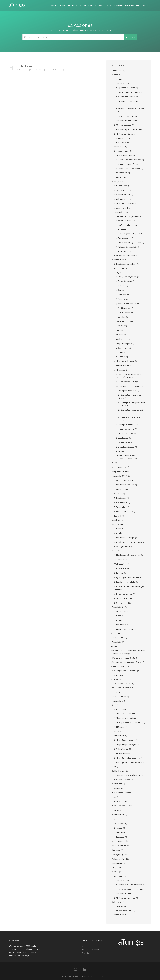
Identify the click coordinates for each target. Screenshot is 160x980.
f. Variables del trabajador (127, 247)
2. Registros (117, 731)
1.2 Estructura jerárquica (125, 718)
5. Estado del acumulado (125, 582)
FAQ (109, 6)
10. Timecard (120, 559)
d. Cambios (121, 290)
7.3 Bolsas (119, 335)
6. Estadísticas (118, 260)
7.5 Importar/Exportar (123, 344)
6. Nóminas (117, 784)
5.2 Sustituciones (121, 251)
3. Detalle (118, 620)
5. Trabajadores (119, 212)
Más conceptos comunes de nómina (126, 662)
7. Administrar (118, 268)
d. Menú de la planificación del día (130, 101)
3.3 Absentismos (121, 749)
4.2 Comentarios (121, 190)
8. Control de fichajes (123, 598)
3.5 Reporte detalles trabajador (127, 758)
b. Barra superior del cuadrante (129, 92)
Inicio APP (118, 516)
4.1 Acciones (24, 66)
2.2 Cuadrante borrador (124, 120)
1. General (122, 229)
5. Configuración (121, 547)
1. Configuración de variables (125, 671)
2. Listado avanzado (123, 568)
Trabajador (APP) (120, 476)
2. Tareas (118, 828)
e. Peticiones (121, 295)
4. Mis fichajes (120, 625)
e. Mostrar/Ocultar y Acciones (129, 243)
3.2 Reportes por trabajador (126, 744)
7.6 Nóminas (120, 370)
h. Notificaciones (123, 308)
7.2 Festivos (119, 330)
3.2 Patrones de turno (123, 155)
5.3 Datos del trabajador (125, 256)
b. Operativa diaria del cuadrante (130, 889)
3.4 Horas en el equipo (124, 753)
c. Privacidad (121, 286)
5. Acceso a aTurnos (121, 801)
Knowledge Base (63, 30)
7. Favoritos (117, 810)
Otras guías (86, 6)
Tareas (113, 797)
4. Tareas (118, 494)
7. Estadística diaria (124, 442)
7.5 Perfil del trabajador (124, 361)
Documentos (116, 633)
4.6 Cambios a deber (123, 208)
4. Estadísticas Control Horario (127, 542)
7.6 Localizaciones (122, 365)
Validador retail (119, 859)
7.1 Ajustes (119, 272)
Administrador (78, 30)
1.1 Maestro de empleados (126, 714)
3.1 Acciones (120, 906)
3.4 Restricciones (121, 177)
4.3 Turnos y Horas (122, 195)
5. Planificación (119, 771)
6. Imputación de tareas (122, 806)
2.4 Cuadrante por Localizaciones (128, 129)
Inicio (54, 6)
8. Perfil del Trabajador (124, 512)
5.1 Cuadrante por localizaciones (128, 775)
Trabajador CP (118, 607)
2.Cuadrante (117, 79)
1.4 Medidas (119, 727)
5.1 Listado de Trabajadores (126, 216)
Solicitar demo (133, 6)
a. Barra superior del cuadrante (129, 885)
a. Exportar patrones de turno (129, 160)
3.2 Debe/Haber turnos (124, 911)
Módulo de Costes (118, 666)
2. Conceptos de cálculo (126, 391)
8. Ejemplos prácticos (125, 447)
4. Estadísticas (118, 915)
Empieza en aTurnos (91, 949)
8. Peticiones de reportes (123, 793)
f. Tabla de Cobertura (125, 116)
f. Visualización (122, 299)
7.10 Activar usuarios (123, 321)
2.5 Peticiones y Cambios (125, 134)
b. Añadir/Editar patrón (126, 164)
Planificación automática (121, 688)
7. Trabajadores (121, 507)
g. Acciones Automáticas (126, 304)
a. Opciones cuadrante (126, 88)
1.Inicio (115, 75)
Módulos (73, 6)
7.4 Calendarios (121, 339)
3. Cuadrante (120, 489)
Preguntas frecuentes (121, 471)
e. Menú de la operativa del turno (130, 109)
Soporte (118, 6)
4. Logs (115, 766)
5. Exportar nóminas (125, 433)
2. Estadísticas (118, 675)
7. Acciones (117, 788)
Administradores (119, 696)
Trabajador (117, 642)
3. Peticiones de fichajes (124, 538)
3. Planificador (118, 147)
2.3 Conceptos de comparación (131, 410)
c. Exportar (121, 357)
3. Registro (117, 902)
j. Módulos (121, 317)
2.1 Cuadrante (120, 84)
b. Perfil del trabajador (125, 225)
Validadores (117, 863)
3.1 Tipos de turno (122, 151)
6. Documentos (121, 503)
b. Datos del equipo (124, 281)
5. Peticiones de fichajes (124, 629)
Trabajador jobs (119, 854)
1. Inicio (116, 872)
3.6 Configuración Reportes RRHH (128, 762)
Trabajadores (118, 701)
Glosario (100, 6)
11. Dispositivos (121, 564)
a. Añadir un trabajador (126, 221)
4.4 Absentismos (121, 199)
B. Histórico (121, 143)
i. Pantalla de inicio (124, 313)
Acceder (147, 6)
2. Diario (118, 616)
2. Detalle (118, 533)
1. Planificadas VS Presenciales (127, 555)
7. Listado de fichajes (123, 594)
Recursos (114, 692)
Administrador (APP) (121, 467)
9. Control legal (121, 603)
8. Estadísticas (118, 815)
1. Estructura (118, 709)
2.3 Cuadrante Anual (123, 125)
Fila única (116, 850)
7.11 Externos (120, 326)
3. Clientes (119, 832)
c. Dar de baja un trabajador (128, 234)
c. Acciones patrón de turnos (128, 169)
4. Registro (92, 30)
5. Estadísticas (120, 498)
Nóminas (114, 679)
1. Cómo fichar (120, 611)
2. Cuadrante (118, 876)
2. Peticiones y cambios (124, 485)
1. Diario (118, 529)
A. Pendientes (122, 138)
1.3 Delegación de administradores (129, 723)
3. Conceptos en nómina (126, 424)
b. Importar (121, 352)
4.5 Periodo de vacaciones (125, 204)
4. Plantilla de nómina (125, 429)
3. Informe (119, 573)
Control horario (117, 520)
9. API (119, 451)
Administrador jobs (120, 841)
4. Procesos (119, 837)
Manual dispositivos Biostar (124, 658)
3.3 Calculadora (121, 173)
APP (112, 463)
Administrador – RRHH (122, 684)
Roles (63, 6)
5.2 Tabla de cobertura (124, 780)
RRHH (115, 551)
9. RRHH (116, 819)
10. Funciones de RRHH (126, 382)
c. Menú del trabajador (126, 97)
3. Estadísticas (118, 736)
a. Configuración (123, 348)
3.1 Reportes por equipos (125, 740)
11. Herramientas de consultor (129, 386)
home (50, 30)
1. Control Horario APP (124, 480)
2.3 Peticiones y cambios (125, 898)
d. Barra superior (123, 238)
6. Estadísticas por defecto (125, 264)
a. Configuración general (126, 277)
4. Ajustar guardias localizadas (127, 577)
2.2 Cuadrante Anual (123, 893)
